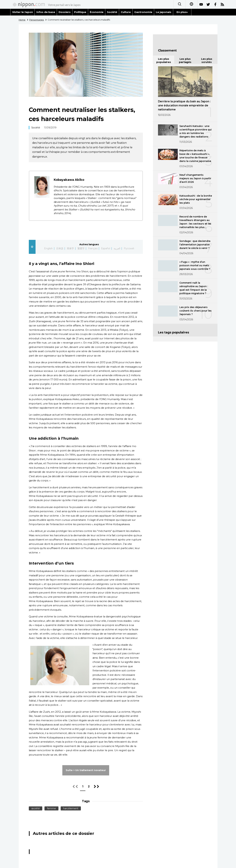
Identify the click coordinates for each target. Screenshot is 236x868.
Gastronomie (143, 12)
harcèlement (71, 808)
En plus (182, 12)
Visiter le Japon (23, 12)
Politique (80, 12)
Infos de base (46, 12)
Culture (126, 12)
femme (51, 808)
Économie (97, 12)
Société (112, 12)
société (36, 808)
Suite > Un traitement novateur (86, 770)
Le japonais (164, 12)
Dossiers (65, 12)
